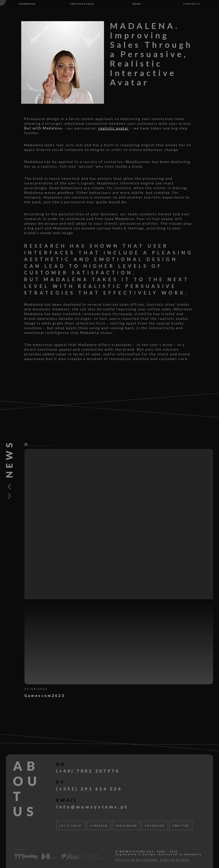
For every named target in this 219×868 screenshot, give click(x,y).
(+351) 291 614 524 (89, 789)
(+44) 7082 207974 (88, 771)
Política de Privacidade (136, 860)
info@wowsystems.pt (92, 807)
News (137, 4)
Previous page (82, 4)
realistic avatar (113, 128)
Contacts (192, 4)
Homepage (27, 4)
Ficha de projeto (175, 860)
